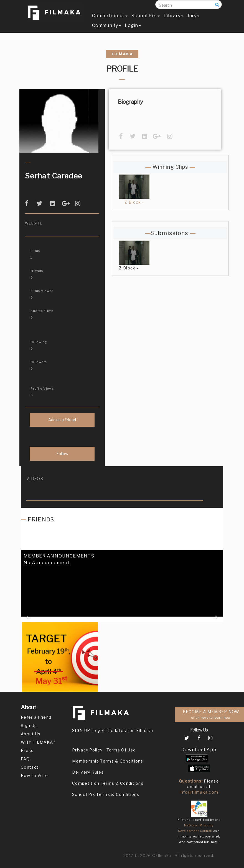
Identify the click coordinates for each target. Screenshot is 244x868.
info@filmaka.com (199, 792)
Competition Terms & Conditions (108, 783)
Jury (193, 21)
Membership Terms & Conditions (108, 761)
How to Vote (34, 775)
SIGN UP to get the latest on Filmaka (113, 731)
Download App (199, 750)
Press (27, 750)
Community (106, 31)
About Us (31, 734)
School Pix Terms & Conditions (106, 794)
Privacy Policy (87, 750)
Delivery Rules (88, 772)
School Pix (146, 21)
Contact (30, 767)
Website (34, 223)
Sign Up (29, 726)
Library (173, 21)
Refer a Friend (36, 717)
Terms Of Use (121, 750)
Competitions (110, 21)
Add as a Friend (62, 420)
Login (133, 31)
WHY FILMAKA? (38, 742)
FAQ (25, 759)
